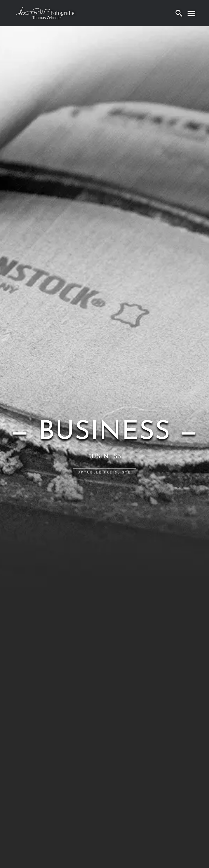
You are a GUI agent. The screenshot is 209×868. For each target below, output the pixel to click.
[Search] (179, 13)
